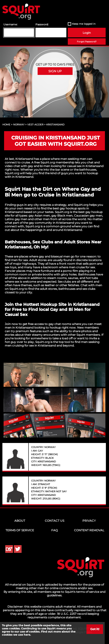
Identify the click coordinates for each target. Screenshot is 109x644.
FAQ (54, 530)
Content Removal (89, 530)
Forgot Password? (87, 42)
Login (87, 33)
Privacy (89, 521)
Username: (10, 25)
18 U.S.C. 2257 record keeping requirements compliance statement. (63, 616)
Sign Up (55, 71)
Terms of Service (20, 530)
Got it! (95, 629)
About (20, 521)
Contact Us (54, 521)
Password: (42, 25)
